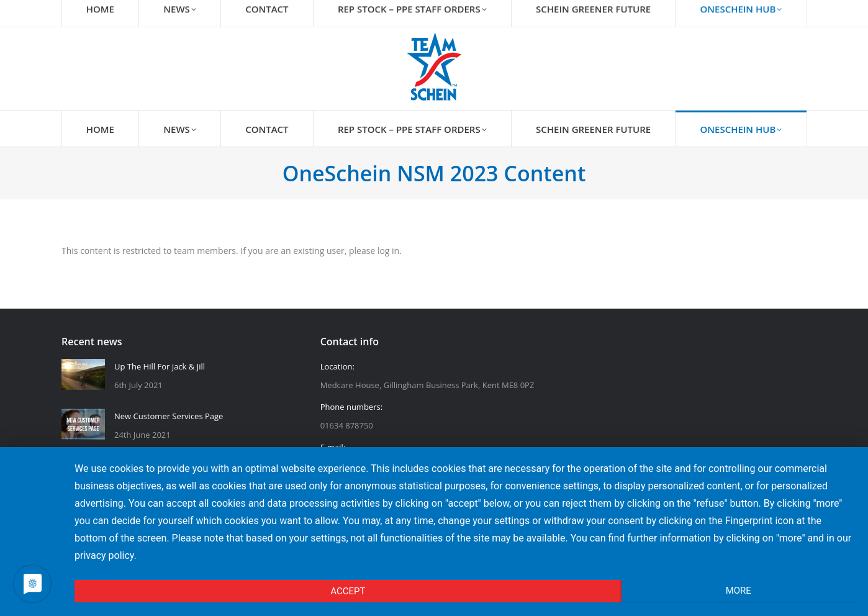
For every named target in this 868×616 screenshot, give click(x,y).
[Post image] (83, 374)
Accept (348, 591)
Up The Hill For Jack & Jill (160, 366)
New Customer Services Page (169, 416)
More (739, 591)
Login (790, 11)
